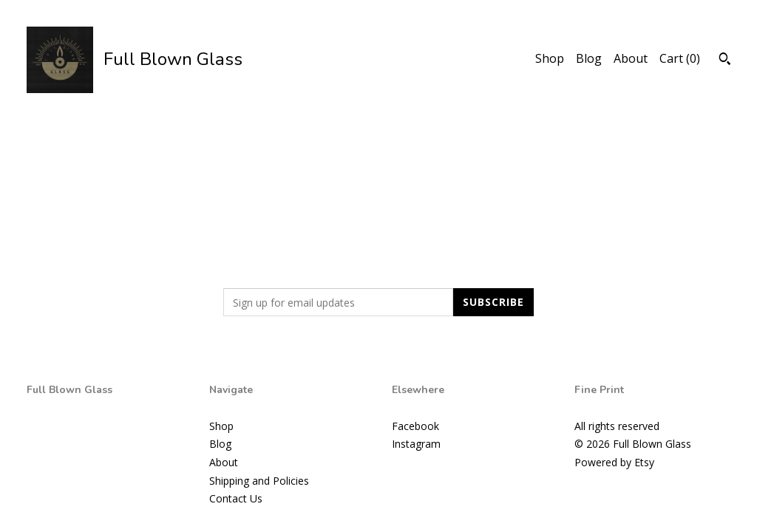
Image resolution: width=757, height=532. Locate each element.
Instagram (416, 444)
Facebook (415, 426)
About (631, 58)
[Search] (725, 61)
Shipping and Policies (259, 481)
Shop (550, 58)
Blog (589, 58)
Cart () (680, 58)
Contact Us (236, 498)
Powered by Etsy (614, 462)
